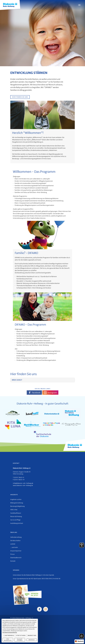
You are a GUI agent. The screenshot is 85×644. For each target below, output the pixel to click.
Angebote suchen (16, 499)
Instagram (50, 393)
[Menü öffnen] (79, 5)
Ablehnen (32, 640)
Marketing (31, 636)
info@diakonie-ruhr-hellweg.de (23, 483)
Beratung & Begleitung (17, 506)
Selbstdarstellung (16, 537)
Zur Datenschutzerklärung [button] (10, 633)
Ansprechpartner (16, 551)
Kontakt (13, 561)
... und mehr (14, 547)
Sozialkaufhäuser (16, 513)
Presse (12, 554)
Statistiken (20, 636)
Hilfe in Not (14, 510)
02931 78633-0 (19, 477)
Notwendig (9, 636)
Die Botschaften (15, 541)
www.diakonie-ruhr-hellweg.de (23, 485)
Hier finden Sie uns (20, 97)
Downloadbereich (16, 558)
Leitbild (13, 544)
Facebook (34, 393)
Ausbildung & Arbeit (17, 523)
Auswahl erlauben (20, 640)
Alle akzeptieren (8, 640)
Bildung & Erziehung (17, 503)
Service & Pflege (15, 520)
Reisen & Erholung (16, 516)
